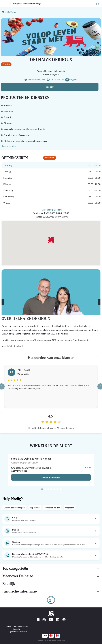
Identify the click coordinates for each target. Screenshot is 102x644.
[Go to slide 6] (57, 489)
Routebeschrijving (37, 80)
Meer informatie (51, 477)
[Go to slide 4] (51, 489)
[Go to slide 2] (45, 489)
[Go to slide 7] (60, 489)
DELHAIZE (5, 1)
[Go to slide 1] (42, 489)
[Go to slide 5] (54, 489)
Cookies (8, 626)
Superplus (35, 508)
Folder (50, 87)
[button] (51, 592)
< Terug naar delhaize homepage (25, 3)
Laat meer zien (9, 146)
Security (17, 629)
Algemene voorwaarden (18, 632)
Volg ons (73, 80)
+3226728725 (57, 80)
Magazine (70, 508)
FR (98, 4)
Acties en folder (52, 508)
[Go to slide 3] (48, 489)
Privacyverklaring (21, 626)
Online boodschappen (14, 508)
